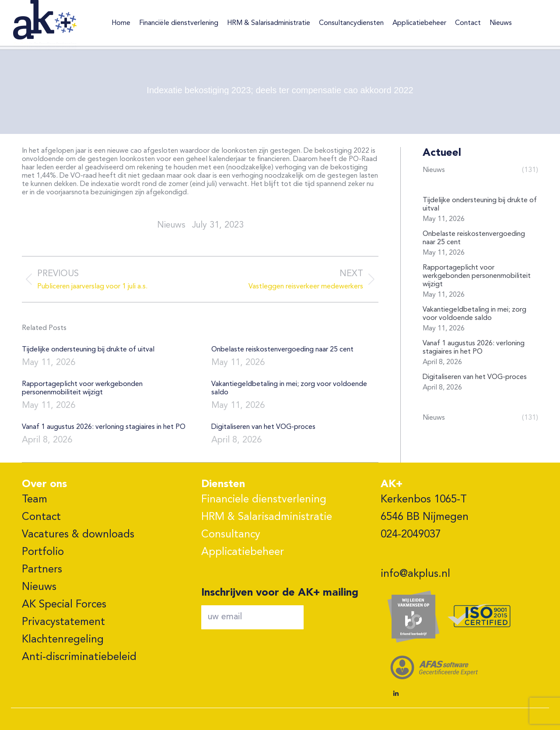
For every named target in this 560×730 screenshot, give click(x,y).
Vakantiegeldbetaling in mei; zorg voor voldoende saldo (289, 388)
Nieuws (39, 587)
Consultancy (231, 535)
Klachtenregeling (63, 640)
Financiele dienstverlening (264, 500)
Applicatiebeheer (243, 552)
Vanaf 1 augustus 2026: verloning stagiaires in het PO (104, 427)
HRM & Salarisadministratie (267, 517)
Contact (41, 517)
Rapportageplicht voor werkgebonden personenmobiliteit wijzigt (82, 388)
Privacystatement (63, 622)
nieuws (171, 225)
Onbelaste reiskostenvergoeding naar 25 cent (282, 350)
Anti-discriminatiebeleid (79, 657)
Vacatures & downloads (78, 535)
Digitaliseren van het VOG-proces (263, 427)
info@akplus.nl (415, 574)
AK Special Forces (64, 605)
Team (35, 500)
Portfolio (43, 552)
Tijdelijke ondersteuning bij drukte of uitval (88, 350)
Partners (42, 570)
